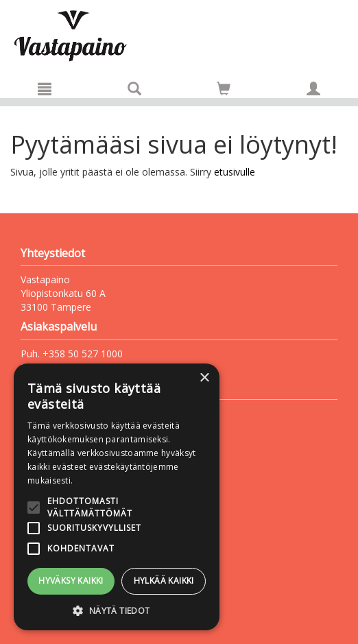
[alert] (117, 497)
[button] (117, 610)
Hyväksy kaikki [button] (71, 581)
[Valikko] (45, 88)
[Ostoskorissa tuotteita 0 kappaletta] (224, 91)
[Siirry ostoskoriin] (224, 88)
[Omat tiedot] (313, 88)
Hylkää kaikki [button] (164, 581)
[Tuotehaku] (134, 88)
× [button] (204, 378)
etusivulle (235, 172)
